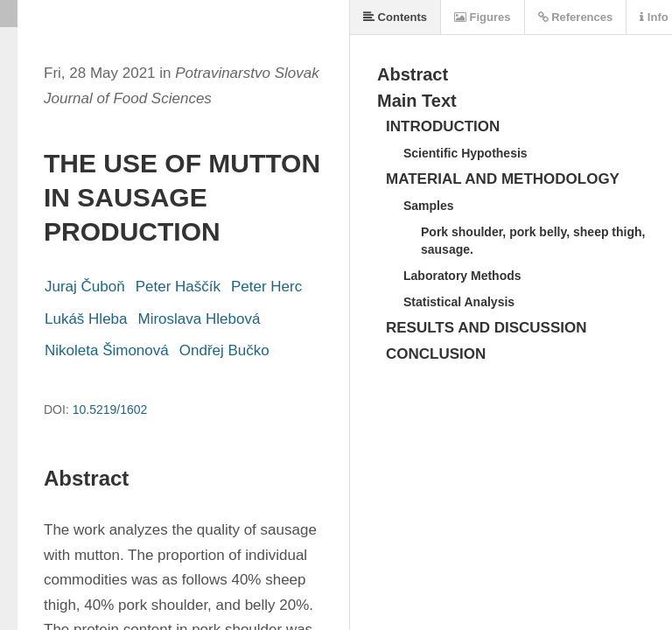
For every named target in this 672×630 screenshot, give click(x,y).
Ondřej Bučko (224, 350)
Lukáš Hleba (86, 319)
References (576, 17)
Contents (395, 17)
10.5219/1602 (110, 409)
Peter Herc (266, 287)
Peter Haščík (178, 287)
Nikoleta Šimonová (107, 350)
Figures (483, 17)
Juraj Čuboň (85, 287)
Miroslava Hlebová (199, 319)
